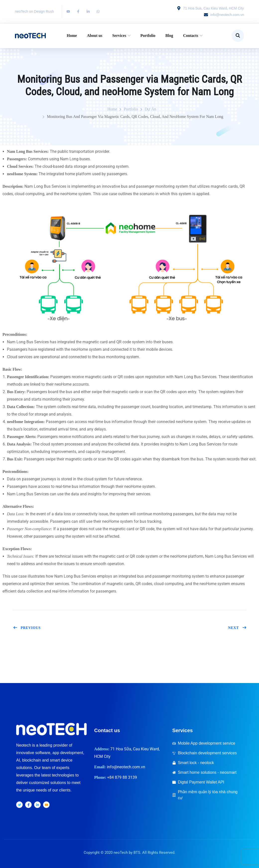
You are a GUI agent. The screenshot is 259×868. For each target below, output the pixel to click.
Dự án (150, 109)
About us (95, 36)
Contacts (191, 36)
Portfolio (148, 36)
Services (119, 36)
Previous (27, 628)
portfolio (131, 109)
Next (237, 628)
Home (72, 36)
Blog (169, 36)
